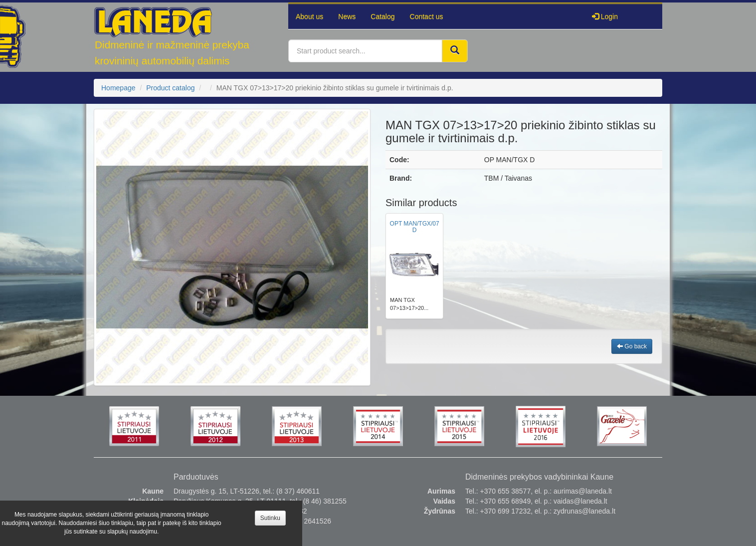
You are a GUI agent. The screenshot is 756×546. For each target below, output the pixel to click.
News (347, 16)
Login (605, 16)
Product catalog (170, 88)
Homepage (118, 88)
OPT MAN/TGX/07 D (415, 227)
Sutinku (270, 518)
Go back (632, 346)
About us (309, 16)
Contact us (427, 16)
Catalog (382, 16)
